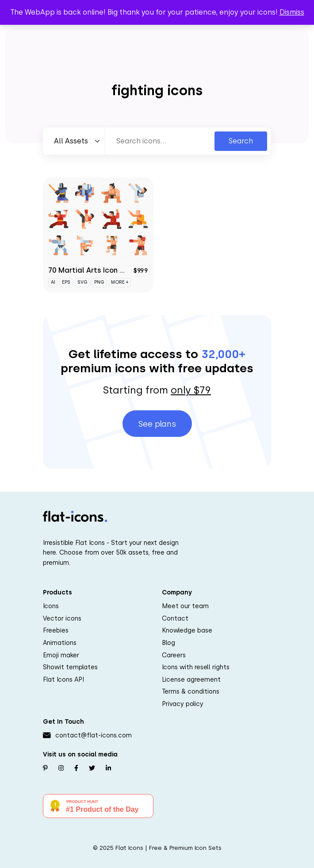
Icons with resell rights (196, 667)
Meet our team (185, 606)
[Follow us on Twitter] (92, 768)
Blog (168, 643)
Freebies (56, 630)
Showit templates (70, 667)
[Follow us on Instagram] (61, 768)
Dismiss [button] (292, 12)
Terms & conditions (191, 691)
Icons (51, 606)
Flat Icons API (63, 679)
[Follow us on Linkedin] (108, 768)
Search (241, 141)
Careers (174, 655)
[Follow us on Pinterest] (45, 768)
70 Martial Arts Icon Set (90, 270)
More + (120, 282)
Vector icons (62, 618)
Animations (60, 643)
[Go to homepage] (75, 517)
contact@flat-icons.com (94, 735)
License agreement (191, 679)
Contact (175, 618)
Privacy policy (183, 704)
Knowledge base (187, 630)
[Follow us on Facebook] (76, 768)
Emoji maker (61, 655)
